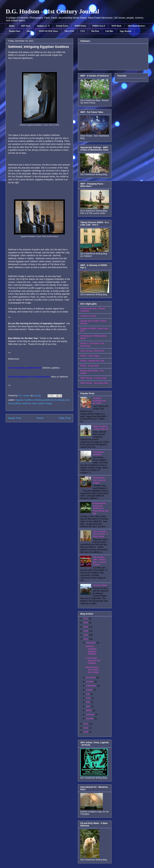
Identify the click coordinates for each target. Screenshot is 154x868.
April (88, 706)
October (90, 682)
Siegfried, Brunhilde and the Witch (99, 401)
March (89, 710)
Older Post (65, 418)
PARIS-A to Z (99, 26)
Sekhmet (27, 403)
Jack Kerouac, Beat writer (92, 351)
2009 (86, 732)
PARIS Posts (80, 26)
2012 (86, 639)
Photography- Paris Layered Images (99, 480)
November (91, 677)
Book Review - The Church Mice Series (92, 670)
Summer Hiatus (100, 585)
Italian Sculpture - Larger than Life (101, 428)
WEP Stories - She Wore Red (94, 383)
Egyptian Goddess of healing (29, 400)
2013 (86, 635)
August (90, 690)
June (89, 698)
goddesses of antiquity (54, 400)
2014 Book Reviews (136, 26)
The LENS (69, 31)
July (88, 694)
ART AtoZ (26, 26)
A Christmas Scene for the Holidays (93, 661)
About (29, 31)
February (91, 714)
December (91, 643)
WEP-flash (116, 26)
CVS (83, 31)
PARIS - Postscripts (89, 366)
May (88, 702)
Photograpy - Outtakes (99, 453)
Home (12, 26)
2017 (86, 618)
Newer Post (15, 418)
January (90, 719)
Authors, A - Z (43, 26)
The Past (95, 31)
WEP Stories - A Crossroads (93, 378)
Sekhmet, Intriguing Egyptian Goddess (91, 650)
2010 (86, 728)
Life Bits (109, 31)
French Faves (62, 26)
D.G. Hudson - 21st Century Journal (52, 11)
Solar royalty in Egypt (42, 403)
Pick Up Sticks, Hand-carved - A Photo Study (100, 534)
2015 (86, 627)
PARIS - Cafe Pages (90, 356)
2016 (86, 623)
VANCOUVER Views (48, 31)
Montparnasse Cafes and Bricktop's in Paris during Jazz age (101, 508)
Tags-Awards (125, 31)
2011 (86, 724)
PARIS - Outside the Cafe (92, 361)
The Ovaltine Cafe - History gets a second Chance (99, 561)
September (91, 686)
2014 (86, 631)
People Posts (15, 31)
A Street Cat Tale (88, 316)
